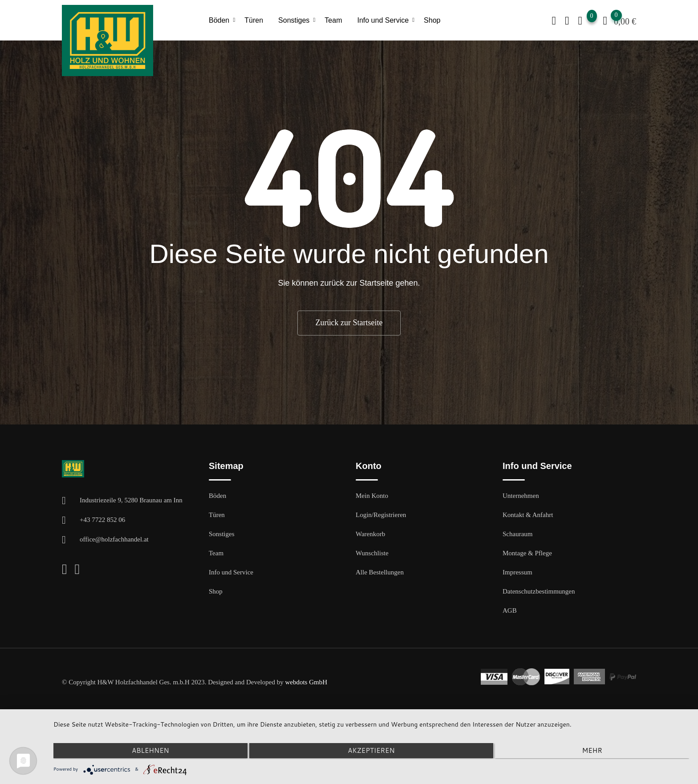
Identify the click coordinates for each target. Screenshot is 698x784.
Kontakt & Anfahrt (528, 515)
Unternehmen (521, 496)
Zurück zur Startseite (349, 323)
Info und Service (383, 20)
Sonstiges (294, 20)
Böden (219, 20)
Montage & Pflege (527, 553)
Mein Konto (372, 496)
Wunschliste (372, 553)
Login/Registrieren (381, 515)
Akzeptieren (371, 751)
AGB (510, 610)
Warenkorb (370, 534)
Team (333, 20)
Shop (432, 20)
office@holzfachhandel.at (114, 539)
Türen (254, 20)
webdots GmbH (306, 682)
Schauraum (517, 534)
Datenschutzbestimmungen (539, 591)
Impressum (517, 572)
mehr (594, 751)
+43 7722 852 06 (102, 520)
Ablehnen (148, 751)
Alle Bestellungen (380, 572)
